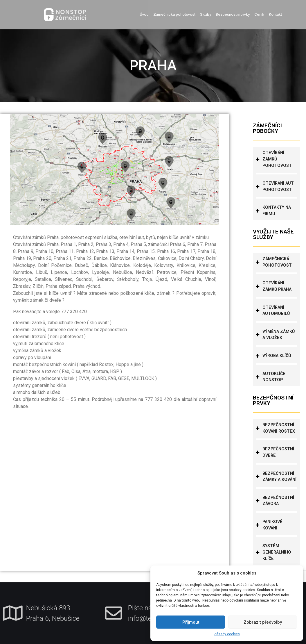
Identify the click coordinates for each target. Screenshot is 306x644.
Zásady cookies (227, 634)
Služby (206, 14)
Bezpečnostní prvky (233, 14)
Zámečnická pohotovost (174, 14)
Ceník (259, 14)
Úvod (144, 14)
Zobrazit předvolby (263, 622)
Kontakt (275, 14)
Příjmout (191, 622)
